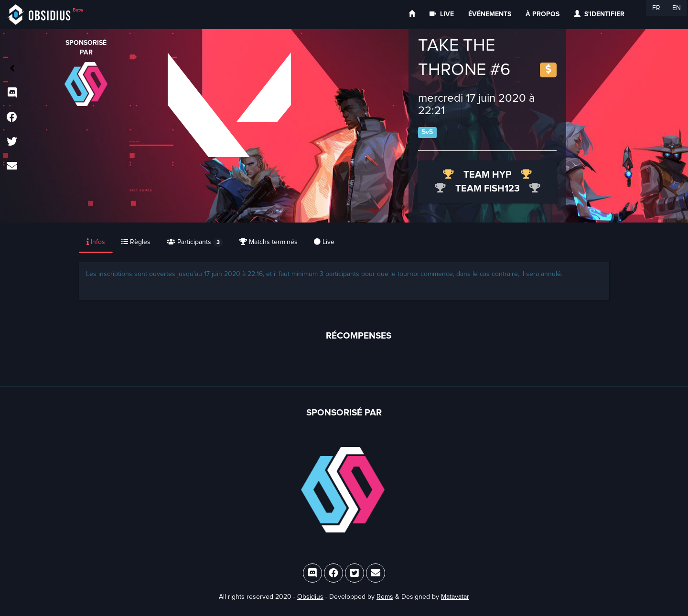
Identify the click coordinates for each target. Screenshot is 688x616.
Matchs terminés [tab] (269, 242)
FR (656, 8)
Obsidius (310, 597)
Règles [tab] (136, 242)
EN (677, 8)
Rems (385, 597)
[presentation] (96, 243)
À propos (543, 14)
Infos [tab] (96, 242)
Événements (490, 14)
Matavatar (455, 597)
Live (442, 14)
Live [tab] (324, 242)
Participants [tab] (195, 242)
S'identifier (599, 14)
